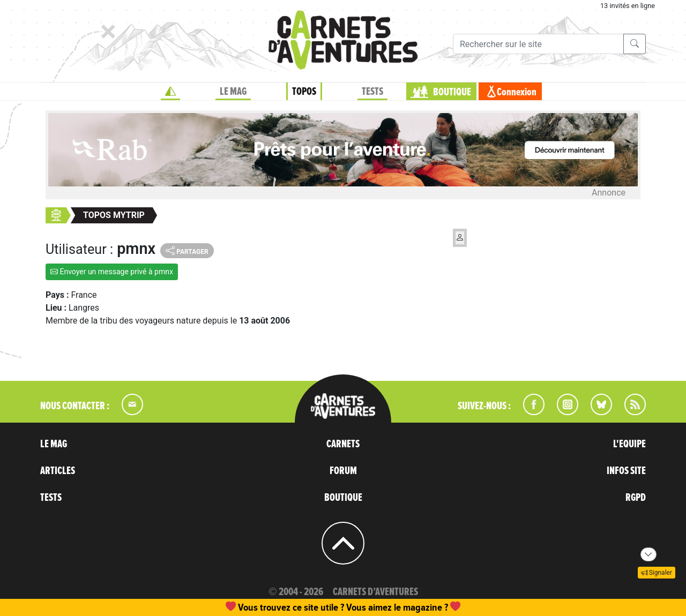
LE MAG (233, 92)
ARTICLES (58, 471)
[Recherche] (538, 44)
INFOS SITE (626, 471)
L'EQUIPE (629, 444)
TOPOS (304, 92)
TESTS (372, 92)
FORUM (343, 471)
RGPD (636, 498)
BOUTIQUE (452, 92)
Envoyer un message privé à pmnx (112, 272)
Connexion (517, 92)
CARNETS (343, 444)
